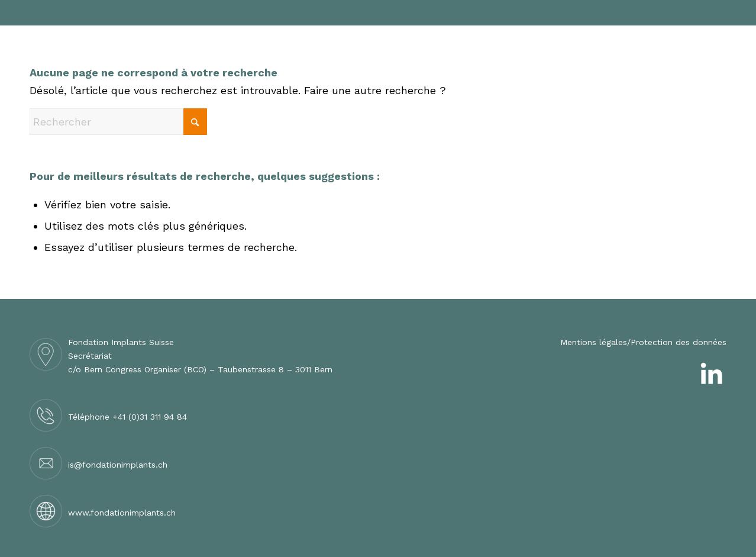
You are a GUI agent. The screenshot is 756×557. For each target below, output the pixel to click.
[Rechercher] (118, 122)
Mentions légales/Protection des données (643, 342)
